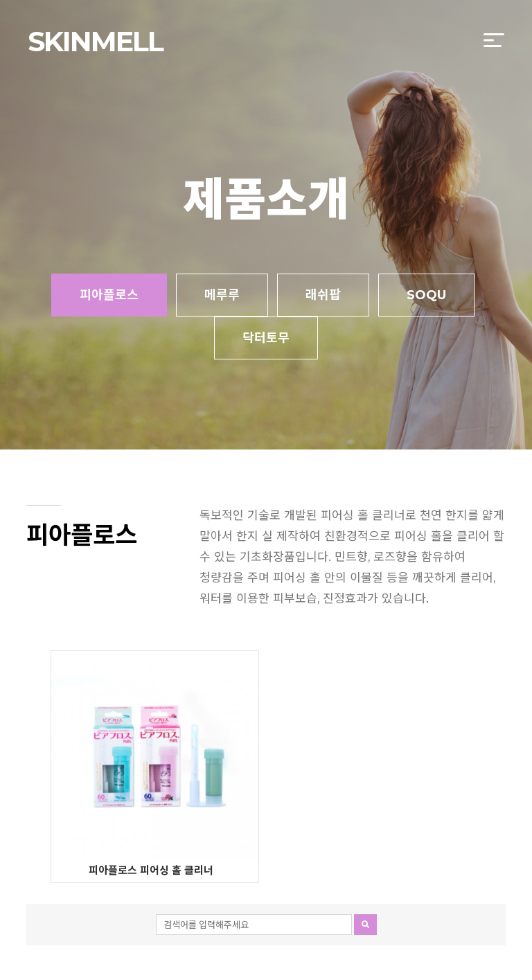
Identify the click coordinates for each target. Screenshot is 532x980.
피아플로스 (109, 295)
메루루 (222, 295)
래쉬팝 (323, 295)
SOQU (426, 295)
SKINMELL (95, 41)
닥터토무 (266, 338)
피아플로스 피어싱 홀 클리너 (151, 870)
